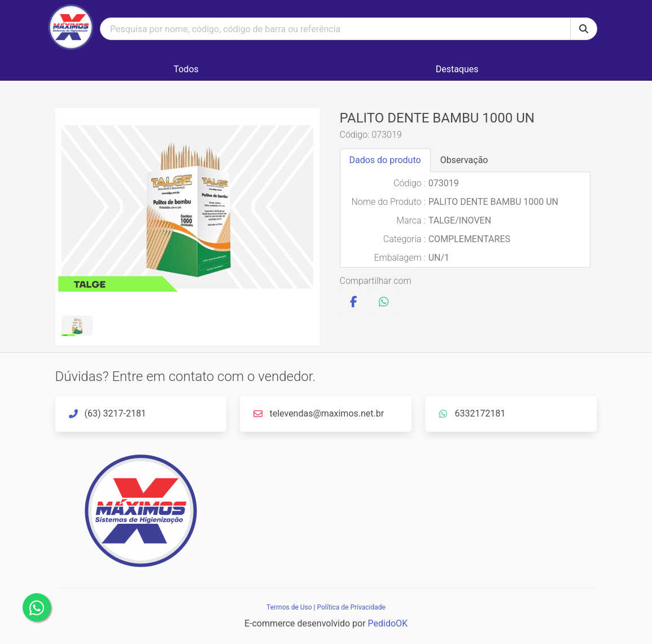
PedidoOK (388, 623)
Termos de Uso (289, 607)
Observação (464, 160)
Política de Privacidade (351, 607)
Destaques (457, 69)
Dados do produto (385, 160)
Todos (186, 69)
